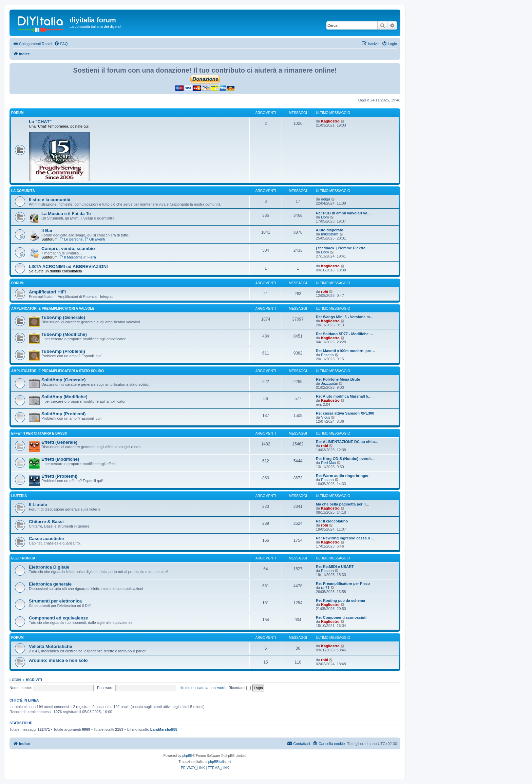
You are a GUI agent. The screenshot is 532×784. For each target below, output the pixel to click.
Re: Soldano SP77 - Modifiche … (345, 334)
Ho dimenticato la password (202, 688)
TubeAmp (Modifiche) (64, 334)
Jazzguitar (329, 383)
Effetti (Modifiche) (60, 459)
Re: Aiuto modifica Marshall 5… (344, 396)
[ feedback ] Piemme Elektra (341, 248)
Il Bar (47, 231)
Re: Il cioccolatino (332, 521)
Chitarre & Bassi (46, 522)
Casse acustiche (46, 539)
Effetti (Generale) (59, 442)
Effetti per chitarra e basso (39, 433)
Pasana (327, 355)
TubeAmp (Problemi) (63, 351)
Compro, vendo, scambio (68, 248)
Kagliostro (330, 121)
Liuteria (19, 496)
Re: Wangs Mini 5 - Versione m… (345, 317)
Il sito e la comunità (50, 200)
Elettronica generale (50, 584)
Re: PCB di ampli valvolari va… (344, 213)
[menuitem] (61, 44)
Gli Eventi (95, 239)
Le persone (71, 239)
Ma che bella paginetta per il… (343, 504)
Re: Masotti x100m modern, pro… (346, 351)
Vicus (326, 417)
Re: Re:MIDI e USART (335, 567)
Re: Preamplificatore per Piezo (343, 584)
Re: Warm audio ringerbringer (342, 476)
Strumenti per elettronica (55, 601)
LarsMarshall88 (164, 729)
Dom (325, 217)
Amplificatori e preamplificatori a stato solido (58, 371)
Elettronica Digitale (49, 567)
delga (326, 199)
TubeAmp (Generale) (63, 317)
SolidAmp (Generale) (63, 380)
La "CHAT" (40, 122)
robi (325, 291)
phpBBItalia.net (220, 762)
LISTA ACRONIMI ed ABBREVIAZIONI (68, 266)
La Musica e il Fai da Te (66, 214)
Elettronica (23, 558)
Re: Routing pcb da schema (340, 600)
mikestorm (330, 234)
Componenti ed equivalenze (58, 618)
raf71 (325, 588)
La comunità (23, 191)
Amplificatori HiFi (47, 292)
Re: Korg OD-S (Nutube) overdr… (345, 459)
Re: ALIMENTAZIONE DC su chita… (347, 442)
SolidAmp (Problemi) (63, 414)
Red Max (328, 463)
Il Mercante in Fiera (78, 257)
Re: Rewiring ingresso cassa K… (345, 538)
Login (15, 680)
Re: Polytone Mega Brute (338, 379)
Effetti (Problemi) (59, 476)
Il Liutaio (38, 505)
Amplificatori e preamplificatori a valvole (53, 309)
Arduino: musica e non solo (58, 660)
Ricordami (240, 688)
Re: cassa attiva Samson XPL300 (345, 413)
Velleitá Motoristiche (51, 646)
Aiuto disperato (330, 230)
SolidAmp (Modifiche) (64, 397)
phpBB (187, 756)
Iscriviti (34, 680)
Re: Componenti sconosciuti (341, 617)
